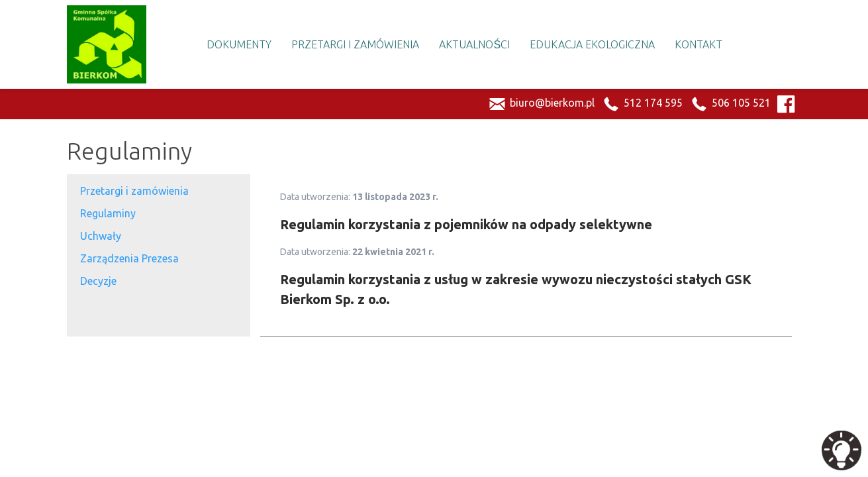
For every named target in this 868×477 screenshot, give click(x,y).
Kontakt (699, 44)
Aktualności (474, 44)
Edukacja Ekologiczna (592, 44)
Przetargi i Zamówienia (355, 44)
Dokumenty (239, 44)
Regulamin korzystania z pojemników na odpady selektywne (466, 224)
